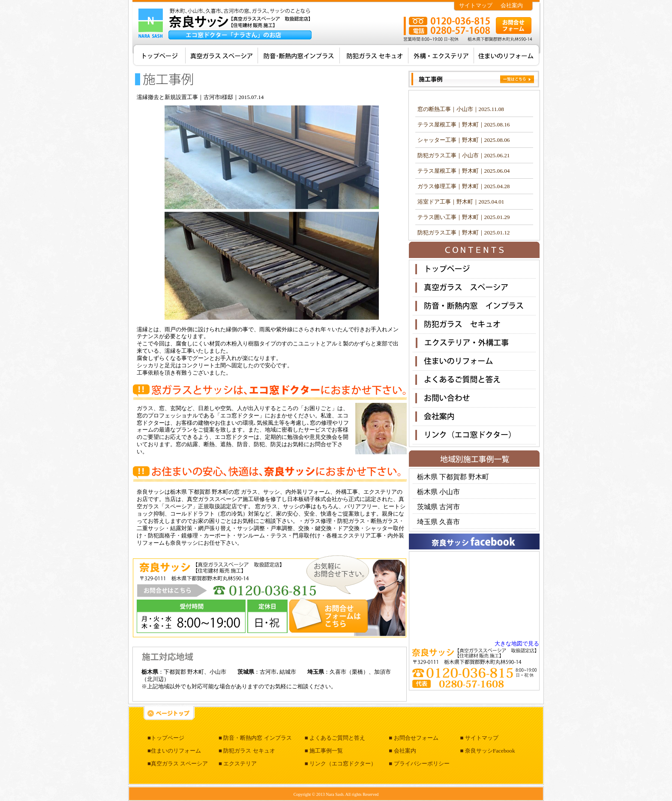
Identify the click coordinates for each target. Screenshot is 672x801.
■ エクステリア (238, 763)
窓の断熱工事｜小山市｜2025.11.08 (461, 109)
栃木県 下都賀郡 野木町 (453, 477)
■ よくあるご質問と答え (335, 738)
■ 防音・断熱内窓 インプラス (255, 738)
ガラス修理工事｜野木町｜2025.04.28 (464, 186)
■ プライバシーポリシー (419, 763)
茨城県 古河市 (438, 507)
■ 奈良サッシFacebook (487, 751)
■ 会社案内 (402, 751)
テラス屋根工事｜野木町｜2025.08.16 (464, 124)
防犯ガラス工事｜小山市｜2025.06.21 (464, 155)
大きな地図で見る (517, 643)
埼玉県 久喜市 (438, 522)
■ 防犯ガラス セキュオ (247, 751)
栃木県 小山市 (438, 492)
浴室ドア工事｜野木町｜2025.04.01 (461, 202)
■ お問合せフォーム (413, 738)
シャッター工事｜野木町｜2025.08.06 (464, 140)
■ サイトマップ (479, 738)
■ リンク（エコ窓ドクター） (340, 763)
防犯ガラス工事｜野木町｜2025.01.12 (464, 232)
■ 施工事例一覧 (324, 751)
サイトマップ (476, 5)
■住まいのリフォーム (174, 751)
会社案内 (512, 5)
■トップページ (166, 738)
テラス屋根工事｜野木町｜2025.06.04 (464, 171)
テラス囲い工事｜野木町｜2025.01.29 (464, 217)
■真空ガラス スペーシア (178, 763)
